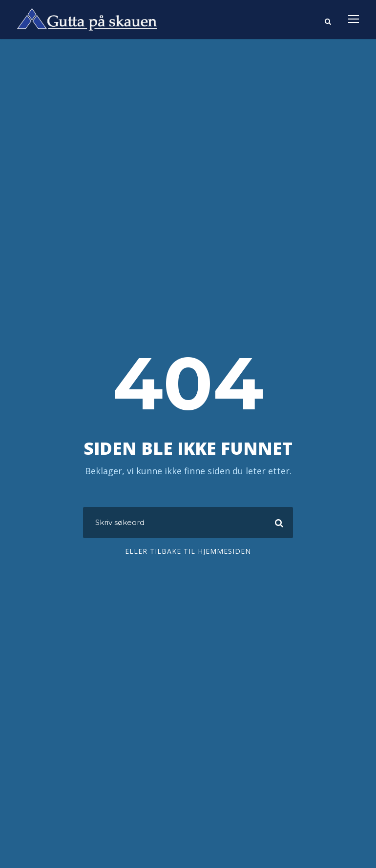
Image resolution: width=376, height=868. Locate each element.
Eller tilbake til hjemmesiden (188, 551)
